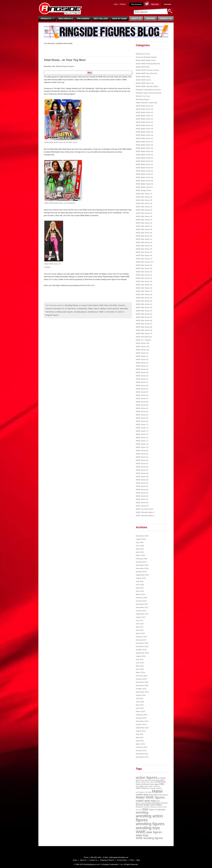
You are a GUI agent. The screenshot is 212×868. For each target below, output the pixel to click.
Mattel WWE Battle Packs (146, 60)
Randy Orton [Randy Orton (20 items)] (140, 803)
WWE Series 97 (142, 499)
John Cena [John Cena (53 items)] (141, 788)
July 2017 (140, 620)
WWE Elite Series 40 (144, 236)
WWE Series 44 (142, 366)
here (92, 285)
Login (116, 4)
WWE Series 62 (142, 415)
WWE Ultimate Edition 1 (145, 512)
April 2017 (140, 630)
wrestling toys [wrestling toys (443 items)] (148, 828)
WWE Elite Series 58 (144, 294)
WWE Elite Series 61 (144, 304)
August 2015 (141, 695)
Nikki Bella (124, 309)
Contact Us (166, 19)
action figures (93, 305)
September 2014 (142, 728)
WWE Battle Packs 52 (144, 161)
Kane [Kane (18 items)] (149, 788)
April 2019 (140, 552)
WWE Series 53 (142, 385)
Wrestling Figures (72, 305)
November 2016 (142, 646)
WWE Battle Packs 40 (144, 138)
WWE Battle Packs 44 (144, 148)
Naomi (97, 309)
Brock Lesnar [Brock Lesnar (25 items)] (141, 782)
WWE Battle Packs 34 (144, 125)
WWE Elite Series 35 (144, 220)
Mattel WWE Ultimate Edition (147, 86)
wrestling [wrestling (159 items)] (142, 812)
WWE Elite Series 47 (144, 259)
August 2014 (141, 731)
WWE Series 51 (142, 379)
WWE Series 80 (142, 451)
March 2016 (140, 672)
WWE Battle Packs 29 (144, 109)
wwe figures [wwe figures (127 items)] (154, 832)
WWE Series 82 (142, 457)
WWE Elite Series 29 (144, 200)
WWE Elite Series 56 (144, 288)
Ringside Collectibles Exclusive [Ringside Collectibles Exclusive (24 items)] (156, 803)
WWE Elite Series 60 (144, 301)
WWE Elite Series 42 (144, 242)
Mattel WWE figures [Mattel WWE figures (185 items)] (150, 797)
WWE (101, 312)
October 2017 (141, 611)
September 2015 (142, 692)
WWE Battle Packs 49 (144, 155)
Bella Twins (104, 305)
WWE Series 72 (142, 425)
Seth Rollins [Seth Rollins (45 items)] (156, 805)
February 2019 (141, 559)
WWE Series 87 (142, 470)
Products (47, 19)
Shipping (150, 19)
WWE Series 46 (142, 372)
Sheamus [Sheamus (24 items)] (139, 807)
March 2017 (140, 633)
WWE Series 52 (142, 382)
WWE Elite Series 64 (144, 314)
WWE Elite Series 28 (144, 197)
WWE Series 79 (142, 447)
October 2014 (141, 724)
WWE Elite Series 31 (144, 207)
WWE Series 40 (142, 353)
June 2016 (140, 663)
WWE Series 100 (142, 343)
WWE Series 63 (142, 418)
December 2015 (142, 682)
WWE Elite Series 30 (144, 203)
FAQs (132, 860)
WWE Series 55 (142, 392)
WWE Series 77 (142, 441)
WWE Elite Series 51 (144, 275)
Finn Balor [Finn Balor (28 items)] (140, 786)
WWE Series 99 (142, 506)
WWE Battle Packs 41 (144, 142)
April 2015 (140, 708)
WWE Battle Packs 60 (144, 184)
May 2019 (140, 549)
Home (75, 860)
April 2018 (140, 591)
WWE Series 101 (142, 346)
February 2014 (141, 747)
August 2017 (141, 617)
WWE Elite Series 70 (144, 333)
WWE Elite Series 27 (144, 194)
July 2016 (140, 659)
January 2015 (141, 718)
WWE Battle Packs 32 (144, 119)
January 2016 (141, 679)
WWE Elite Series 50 (144, 272)
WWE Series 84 (142, 464)
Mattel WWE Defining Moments (148, 64)
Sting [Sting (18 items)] (159, 807)
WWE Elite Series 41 (144, 239)
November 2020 (142, 536)
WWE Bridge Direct (143, 190)
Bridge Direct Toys (143, 54)
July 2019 (140, 542)
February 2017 (141, 637)
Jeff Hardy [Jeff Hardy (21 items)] (156, 786)
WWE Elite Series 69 (144, 330)
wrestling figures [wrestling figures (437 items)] (150, 824)
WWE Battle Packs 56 (144, 171)
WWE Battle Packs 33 (144, 122)
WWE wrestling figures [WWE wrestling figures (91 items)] (149, 838)
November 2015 (142, 685)
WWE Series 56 (142, 395)
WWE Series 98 (142, 503)
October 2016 (141, 650)
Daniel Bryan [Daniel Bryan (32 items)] (161, 782)
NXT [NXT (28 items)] (158, 801)
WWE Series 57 (142, 399)
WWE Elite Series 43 (144, 246)
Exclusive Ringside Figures (146, 57)
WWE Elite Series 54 (144, 285)
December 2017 (142, 604)
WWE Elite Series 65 (144, 317)
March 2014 (140, 744)
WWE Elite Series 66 (144, 320)
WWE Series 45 (142, 369)
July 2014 (140, 734)
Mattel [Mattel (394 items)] (157, 791)
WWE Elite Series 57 (144, 291)
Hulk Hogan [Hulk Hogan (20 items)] (148, 786)
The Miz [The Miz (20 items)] (164, 807)
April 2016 (140, 669)
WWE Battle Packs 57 (144, 174)
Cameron (121, 305)
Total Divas (50, 312)
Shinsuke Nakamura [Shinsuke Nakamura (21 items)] (150, 807)
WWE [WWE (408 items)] (141, 832)
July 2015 (140, 698)
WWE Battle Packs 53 (144, 164)
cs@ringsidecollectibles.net (118, 857)
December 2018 (142, 565)
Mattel (91, 309)
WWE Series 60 (142, 408)
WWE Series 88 (142, 473)
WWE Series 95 (142, 496)
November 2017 (142, 607)
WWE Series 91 (142, 483)
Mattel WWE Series (143, 80)
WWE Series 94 (142, 493)
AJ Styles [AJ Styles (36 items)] (162, 778)
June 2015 (140, 702)
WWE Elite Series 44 (144, 249)
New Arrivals (66, 19)
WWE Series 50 (142, 376)
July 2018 (140, 581)
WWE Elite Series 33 (144, 213)
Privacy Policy (122, 860)
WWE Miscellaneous (144, 337)
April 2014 (140, 741)
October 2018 (141, 572)
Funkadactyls (82, 309)
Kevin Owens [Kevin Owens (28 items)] (156, 788)
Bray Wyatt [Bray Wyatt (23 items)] (160, 780)
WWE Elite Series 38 (144, 229)
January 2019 (141, 562)
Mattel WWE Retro (143, 77)
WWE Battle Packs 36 (144, 132)
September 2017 (142, 614)
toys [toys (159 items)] (146, 809)
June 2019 (140, 546)
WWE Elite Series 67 (144, 324)
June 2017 (140, 624)
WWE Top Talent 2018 (144, 509)
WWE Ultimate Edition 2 (145, 516)
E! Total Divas (71, 309)
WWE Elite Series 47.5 (145, 262)
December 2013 (142, 754)
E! (63, 309)
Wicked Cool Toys (143, 96)
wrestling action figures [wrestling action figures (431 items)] (149, 818)
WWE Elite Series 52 (144, 278)
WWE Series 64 (142, 421)
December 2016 (142, 643)
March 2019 (140, 555)
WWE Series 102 (142, 350)
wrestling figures (80, 312)
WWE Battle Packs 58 (144, 177)
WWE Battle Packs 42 (144, 145)
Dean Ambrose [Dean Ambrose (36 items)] (142, 784)
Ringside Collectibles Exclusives (148, 90)
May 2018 (140, 588)
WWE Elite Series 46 (144, 255)
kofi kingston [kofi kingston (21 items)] (140, 792)
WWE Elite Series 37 (144, 226)
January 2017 (141, 640)
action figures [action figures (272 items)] (146, 778)
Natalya (103, 309)
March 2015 (140, 711)
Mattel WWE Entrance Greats (147, 70)
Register (123, 4)
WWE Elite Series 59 (144, 298)
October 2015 (141, 689)
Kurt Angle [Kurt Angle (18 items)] (148, 792)
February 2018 (141, 598)
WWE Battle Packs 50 (144, 158)
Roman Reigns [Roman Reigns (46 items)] (143, 805)
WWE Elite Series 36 (144, 223)
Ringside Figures (68, 66)
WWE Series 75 (142, 434)
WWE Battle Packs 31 (144, 116)
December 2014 (142, 721)
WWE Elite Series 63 (144, 311)
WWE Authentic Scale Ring (146, 103)
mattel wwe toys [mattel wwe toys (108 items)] (146, 801)
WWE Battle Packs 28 (144, 106)
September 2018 (142, 575)
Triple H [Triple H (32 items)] (152, 810)
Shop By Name (119, 19)
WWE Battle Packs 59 (144, 181)
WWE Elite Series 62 (144, 307)
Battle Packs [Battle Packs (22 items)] (140, 780)
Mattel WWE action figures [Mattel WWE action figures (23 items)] (158, 795)
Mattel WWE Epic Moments (146, 73)
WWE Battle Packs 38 (144, 135)
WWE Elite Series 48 (144, 265)
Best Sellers (101, 19)
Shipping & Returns (107, 860)
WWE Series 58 (142, 402)
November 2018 (142, 568)
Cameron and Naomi (53, 309)
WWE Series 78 (142, 444)
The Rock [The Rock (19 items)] (139, 810)
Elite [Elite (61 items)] (162, 784)
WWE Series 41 (142, 356)
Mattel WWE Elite (143, 67)
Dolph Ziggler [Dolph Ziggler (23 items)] (154, 784)
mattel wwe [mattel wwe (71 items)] (142, 795)
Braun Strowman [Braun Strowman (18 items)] (150, 780)
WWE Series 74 (142, 431)
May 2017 (140, 627)
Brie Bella (113, 305)
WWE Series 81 (142, 454)
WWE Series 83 (142, 460)
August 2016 (141, 656)
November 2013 (142, 757)
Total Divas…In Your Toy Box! (65, 60)
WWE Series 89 (142, 477)
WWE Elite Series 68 (144, 327)
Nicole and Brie (113, 309)
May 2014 (140, 737)
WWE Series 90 (142, 480)
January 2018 (141, 601)
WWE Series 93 (142, 490)
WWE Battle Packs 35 (144, 129)
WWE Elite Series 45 (144, 252)
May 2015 (140, 705)
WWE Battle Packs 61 (144, 187)
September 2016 (142, 653)
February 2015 (141, 715)
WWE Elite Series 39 (144, 233)
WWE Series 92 (142, 486)
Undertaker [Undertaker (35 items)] (161, 810)
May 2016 (140, 666)
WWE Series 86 (142, 467)
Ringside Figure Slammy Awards (148, 93)
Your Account (136, 4)
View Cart (155, 4)
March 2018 (140, 594)
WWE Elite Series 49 (144, 268)
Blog (138, 860)
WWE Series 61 (142, 412)
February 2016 (141, 676)
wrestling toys (93, 312)
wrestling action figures (64, 312)
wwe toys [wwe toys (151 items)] (142, 835)
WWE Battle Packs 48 (144, 151)
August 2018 (141, 578)
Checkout (168, 4)
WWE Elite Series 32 (144, 210)
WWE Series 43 (142, 363)
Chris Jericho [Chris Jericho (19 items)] (150, 782)
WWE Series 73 (142, 428)
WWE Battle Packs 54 (144, 168)
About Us (136, 19)
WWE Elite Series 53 (144, 281)
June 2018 (140, 585)
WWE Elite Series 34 (144, 216)
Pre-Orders (83, 19)
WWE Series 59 (142, 405)
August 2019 (141, 539)
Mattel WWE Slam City (145, 83)
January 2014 (141, 750)
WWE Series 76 (142, 438)
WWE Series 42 (142, 359)
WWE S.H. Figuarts (143, 340)
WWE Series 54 (142, 389)
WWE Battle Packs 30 (144, 112)
